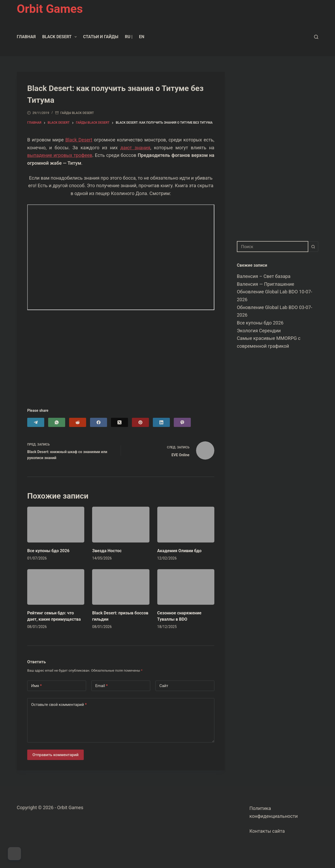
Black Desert (60, 37)
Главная (26, 37)
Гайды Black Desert (77, 113)
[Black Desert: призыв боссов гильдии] (121, 587)
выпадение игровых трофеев (60, 155)
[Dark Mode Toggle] (14, 854)
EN (142, 37)
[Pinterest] (140, 422)
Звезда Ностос (107, 551)
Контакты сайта (267, 831)
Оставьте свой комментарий (59, 705)
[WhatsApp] (57, 422)
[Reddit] (78, 422)
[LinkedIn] (161, 422)
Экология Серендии (259, 331)
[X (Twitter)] (119, 422)
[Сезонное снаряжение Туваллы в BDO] (186, 587)
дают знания (135, 148)
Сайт (164, 686)
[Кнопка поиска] (313, 247)
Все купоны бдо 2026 (48, 551)
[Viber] (182, 422)
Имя (37, 686)
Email (102, 686)
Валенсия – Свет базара (264, 276)
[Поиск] (316, 37)
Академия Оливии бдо (179, 551)
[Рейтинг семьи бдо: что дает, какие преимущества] (56, 587)
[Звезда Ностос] (121, 524)
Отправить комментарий (55, 755)
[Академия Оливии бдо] (186, 524)
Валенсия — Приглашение (266, 284)
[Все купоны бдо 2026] (56, 524)
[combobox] (273, 247)
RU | (129, 37)
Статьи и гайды (101, 37)
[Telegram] (36, 422)
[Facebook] (99, 422)
